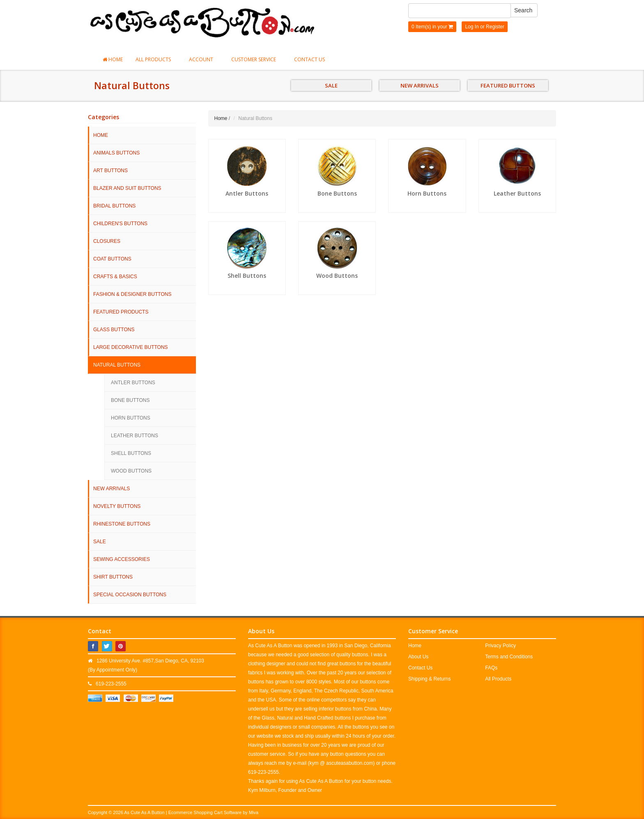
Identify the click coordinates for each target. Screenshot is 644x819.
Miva (254, 812)
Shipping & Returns (429, 679)
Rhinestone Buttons (122, 524)
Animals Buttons (116, 153)
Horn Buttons (131, 418)
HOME (101, 135)
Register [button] (495, 27)
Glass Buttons (114, 330)
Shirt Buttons (113, 577)
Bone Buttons (130, 400)
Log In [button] (472, 27)
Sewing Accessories (122, 559)
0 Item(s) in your (432, 27)
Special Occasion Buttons (130, 595)
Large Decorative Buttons (131, 347)
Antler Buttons (133, 383)
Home (113, 59)
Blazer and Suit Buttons (127, 188)
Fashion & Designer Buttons (132, 294)
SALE (331, 85)
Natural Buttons (117, 365)
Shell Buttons (131, 453)
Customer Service (256, 59)
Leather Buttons (135, 436)
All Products (156, 59)
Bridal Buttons (114, 206)
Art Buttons (110, 171)
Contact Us (309, 59)
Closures (107, 241)
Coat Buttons (112, 259)
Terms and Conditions (509, 657)
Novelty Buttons (117, 506)
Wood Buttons (131, 471)
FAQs (491, 668)
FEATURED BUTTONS (508, 85)
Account (204, 59)
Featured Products (121, 312)
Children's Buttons (120, 224)
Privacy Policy (500, 646)
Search (523, 10)
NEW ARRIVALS (420, 85)
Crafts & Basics (115, 277)
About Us (418, 657)
